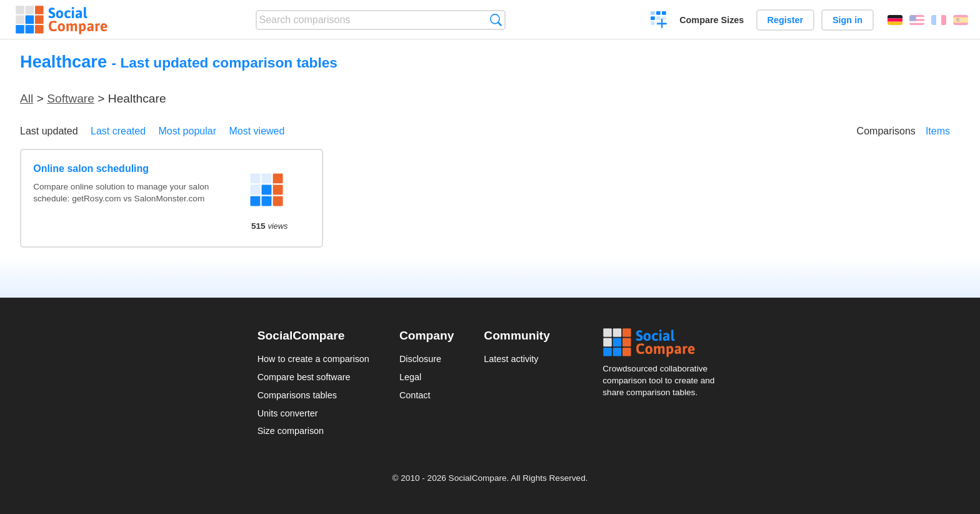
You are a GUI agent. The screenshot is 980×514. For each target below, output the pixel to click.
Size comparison (291, 431)
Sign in (847, 20)
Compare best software (304, 377)
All (27, 98)
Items (938, 131)
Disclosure (420, 359)
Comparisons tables (297, 395)
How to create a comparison (313, 359)
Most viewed (257, 131)
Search (496, 20)
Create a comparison (659, 21)
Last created (118, 131)
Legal (410, 377)
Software (71, 98)
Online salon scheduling (91, 169)
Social (662, 343)
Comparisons (886, 131)
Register (786, 20)
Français (939, 20)
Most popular (188, 131)
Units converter (288, 413)
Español (961, 20)
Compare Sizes (712, 20)
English (917, 20)
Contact (415, 395)
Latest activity (511, 359)
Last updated (49, 131)
